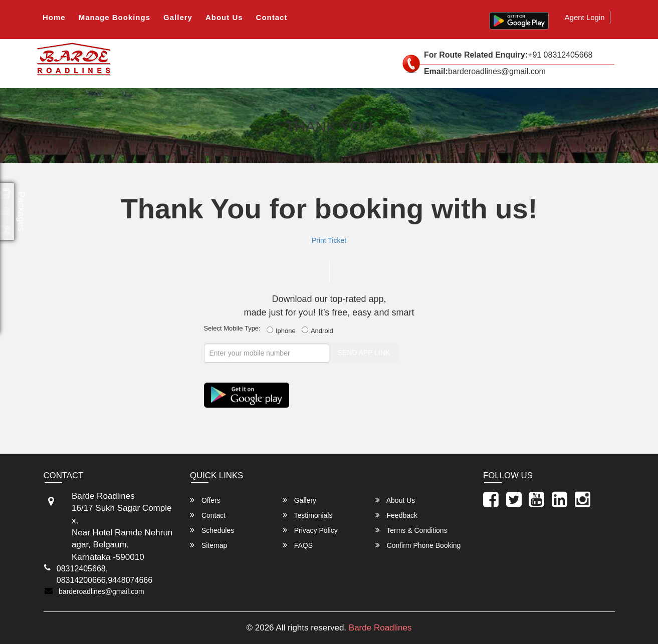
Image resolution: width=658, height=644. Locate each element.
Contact (272, 17)
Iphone (283, 331)
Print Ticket (329, 240)
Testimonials (308, 515)
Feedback (396, 515)
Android (319, 331)
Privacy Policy (310, 530)
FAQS (298, 545)
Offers (205, 500)
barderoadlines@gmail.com (101, 591)
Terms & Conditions (411, 530)
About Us (224, 17)
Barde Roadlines (380, 628)
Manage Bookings (115, 17)
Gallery (178, 17)
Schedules (212, 530)
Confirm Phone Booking (418, 545)
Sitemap (208, 545)
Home (54, 17)
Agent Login (585, 17)
